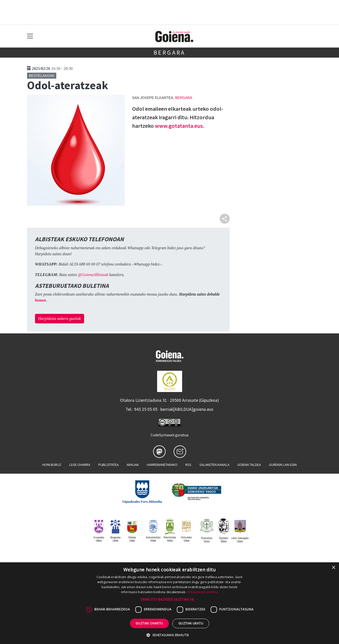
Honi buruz (52, 465)
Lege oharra (80, 465)
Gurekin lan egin (283, 465)
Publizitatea (108, 465)
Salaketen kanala (214, 465)
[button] (169, 599)
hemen (41, 300)
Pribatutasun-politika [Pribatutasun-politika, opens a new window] (202, 592)
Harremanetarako (162, 465)
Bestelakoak (42, 76)
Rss (188, 465)
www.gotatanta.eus (179, 126)
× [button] (333, 568)
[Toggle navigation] (30, 36)
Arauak (133, 465)
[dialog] (169, 603)
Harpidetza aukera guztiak (60, 318)
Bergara (170, 52)
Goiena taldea (249, 465)
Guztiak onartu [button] (149, 623)
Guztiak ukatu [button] (191, 623)
